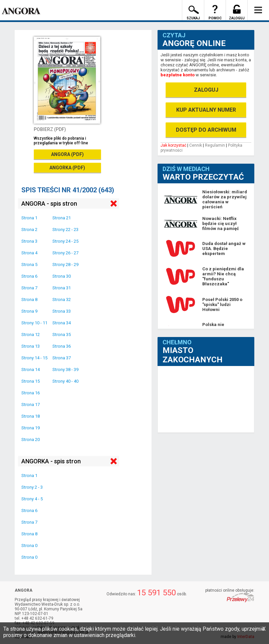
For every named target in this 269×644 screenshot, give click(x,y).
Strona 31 (62, 288)
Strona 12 (31, 334)
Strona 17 (31, 404)
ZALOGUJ (206, 90)
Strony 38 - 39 (65, 369)
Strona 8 (29, 299)
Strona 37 (62, 358)
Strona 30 (62, 276)
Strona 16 (31, 393)
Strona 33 (62, 311)
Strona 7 (29, 288)
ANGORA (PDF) (67, 154)
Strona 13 (31, 346)
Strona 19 (31, 428)
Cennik (196, 145)
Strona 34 (62, 323)
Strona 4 (29, 253)
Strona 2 (29, 229)
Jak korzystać (173, 145)
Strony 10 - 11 (34, 323)
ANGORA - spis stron (49, 203)
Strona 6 (29, 276)
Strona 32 (62, 299)
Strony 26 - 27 (65, 253)
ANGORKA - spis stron (51, 461)
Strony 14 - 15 (34, 358)
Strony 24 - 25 (65, 241)
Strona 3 (29, 241)
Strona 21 (62, 218)
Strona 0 (29, 545)
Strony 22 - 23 (65, 229)
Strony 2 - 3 (32, 487)
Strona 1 (29, 218)
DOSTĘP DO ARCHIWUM (206, 130)
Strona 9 (29, 311)
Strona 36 (62, 346)
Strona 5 (29, 264)
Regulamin (215, 145)
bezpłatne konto (178, 75)
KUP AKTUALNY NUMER (206, 110)
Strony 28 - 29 (65, 264)
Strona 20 (31, 439)
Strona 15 (31, 381)
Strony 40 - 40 (65, 381)
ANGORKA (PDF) (67, 168)
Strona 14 (31, 369)
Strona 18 (31, 416)
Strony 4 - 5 (32, 499)
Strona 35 (62, 334)
